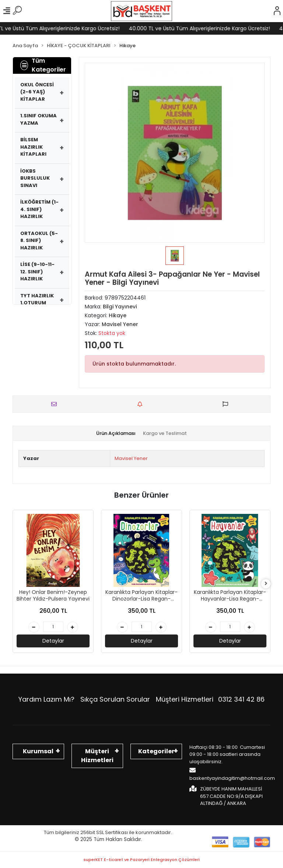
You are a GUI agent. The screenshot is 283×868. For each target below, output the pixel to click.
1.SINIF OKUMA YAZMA (39, 119)
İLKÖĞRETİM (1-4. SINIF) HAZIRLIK (39, 209)
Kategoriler (156, 751)
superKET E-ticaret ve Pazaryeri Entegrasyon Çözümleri (142, 860)
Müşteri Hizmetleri (210, 699)
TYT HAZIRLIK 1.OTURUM (37, 299)
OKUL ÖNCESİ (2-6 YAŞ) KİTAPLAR (37, 92)
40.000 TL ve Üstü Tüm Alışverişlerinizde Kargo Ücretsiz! (208, 28)
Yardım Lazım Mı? (46, 699)
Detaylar (53, 641)
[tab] (116, 433)
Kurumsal (38, 751)
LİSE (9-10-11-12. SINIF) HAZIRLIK (37, 272)
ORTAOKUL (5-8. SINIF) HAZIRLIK (39, 241)
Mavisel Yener (131, 458)
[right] (266, 584)
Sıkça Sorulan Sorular (115, 699)
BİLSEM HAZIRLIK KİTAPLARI (33, 147)
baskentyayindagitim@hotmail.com (232, 774)
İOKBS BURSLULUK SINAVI (35, 178)
